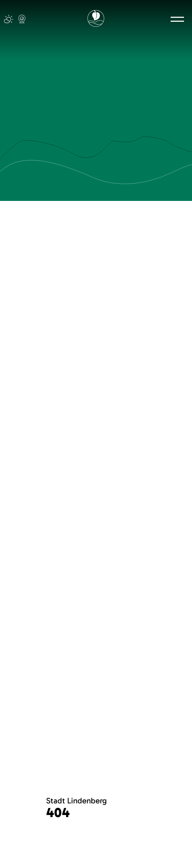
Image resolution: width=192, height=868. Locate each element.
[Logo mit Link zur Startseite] (96, 18)
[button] (177, 19)
